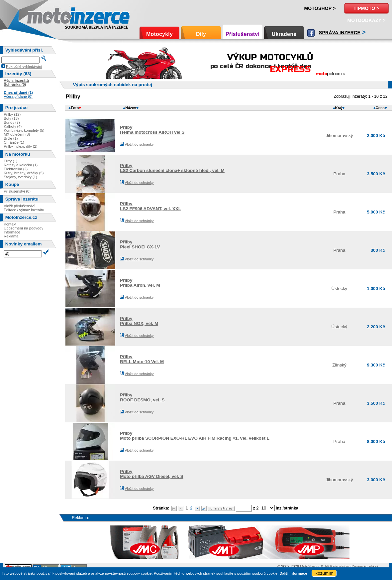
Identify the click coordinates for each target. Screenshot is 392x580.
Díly (201, 34)
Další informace (293, 573)
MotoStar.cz (310, 566)
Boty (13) (11, 118)
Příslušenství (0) (17, 191)
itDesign (356, 566)
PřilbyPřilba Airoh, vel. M (140, 283)
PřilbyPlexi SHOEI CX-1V (140, 244)
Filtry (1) (10, 161)
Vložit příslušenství (19, 206)
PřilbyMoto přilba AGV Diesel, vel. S (152, 474)
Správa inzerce (340, 33)
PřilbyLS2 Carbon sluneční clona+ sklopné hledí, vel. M (172, 168)
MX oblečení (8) (17, 134)
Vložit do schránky (139, 144)
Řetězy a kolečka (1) (21, 165)
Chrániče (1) (14, 142)
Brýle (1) (11, 138)
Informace (12, 232)
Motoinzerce (41, 16)
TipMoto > (366, 8)
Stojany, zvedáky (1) (20, 177)
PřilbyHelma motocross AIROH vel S (152, 130)
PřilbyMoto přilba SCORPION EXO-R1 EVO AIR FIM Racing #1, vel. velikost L (195, 436)
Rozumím (324, 573)
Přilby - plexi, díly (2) (20, 146)
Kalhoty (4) (13, 126)
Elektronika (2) (16, 169)
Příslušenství (243, 34)
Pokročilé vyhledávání (24, 67)
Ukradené (284, 34)
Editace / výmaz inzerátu (24, 210)
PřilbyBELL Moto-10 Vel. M (142, 359)
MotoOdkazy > (366, 20)
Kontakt (10, 224)
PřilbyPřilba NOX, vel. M (139, 321)
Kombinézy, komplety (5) (24, 130)
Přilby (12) (12, 114)
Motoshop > (320, 8)
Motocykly (159, 34)
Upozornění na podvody (23, 228)
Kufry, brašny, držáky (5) (24, 173)
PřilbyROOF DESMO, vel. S (142, 397)
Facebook (311, 33)
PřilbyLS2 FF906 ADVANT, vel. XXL (150, 206)
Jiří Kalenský (335, 566)
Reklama (11, 236)
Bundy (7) (12, 122)
